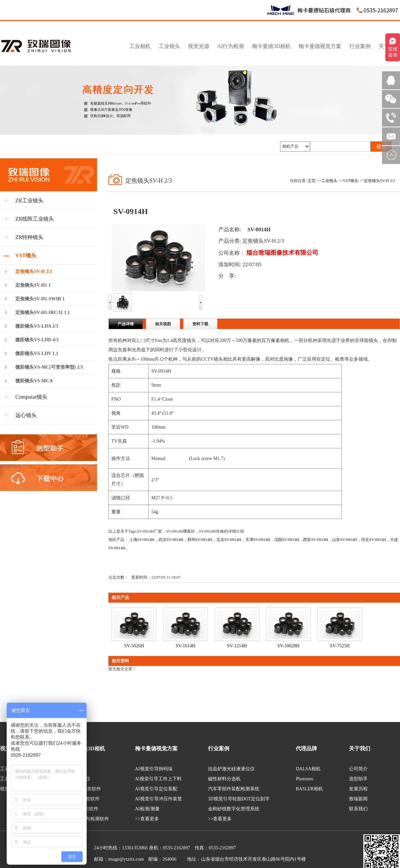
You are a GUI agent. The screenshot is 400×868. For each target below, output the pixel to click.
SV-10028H (288, 646)
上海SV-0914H (142, 540)
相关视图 (163, 324)
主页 (312, 181)
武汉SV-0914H (171, 540)
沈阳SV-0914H (287, 540)
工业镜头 (329, 181)
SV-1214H (237, 646)
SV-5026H (134, 646)
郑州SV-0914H (200, 540)
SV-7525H (340, 646)
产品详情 (126, 324)
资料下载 (200, 324)
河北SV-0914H (373, 540)
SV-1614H (185, 646)
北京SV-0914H (229, 540)
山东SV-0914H (344, 540)
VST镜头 (351, 181)
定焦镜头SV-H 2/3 (379, 181)
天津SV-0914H (258, 540)
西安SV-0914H (315, 540)
